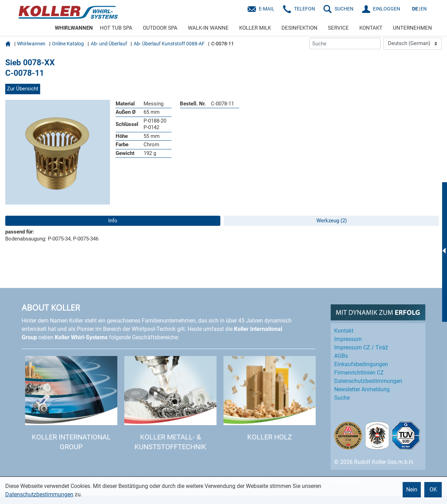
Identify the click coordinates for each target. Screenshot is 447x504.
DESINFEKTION (299, 28)
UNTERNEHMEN (412, 28)
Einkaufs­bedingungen (361, 364)
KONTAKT (371, 28)
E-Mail (267, 9)
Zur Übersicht (23, 89)
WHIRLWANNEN (74, 28)
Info (113, 221)
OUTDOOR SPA (160, 28)
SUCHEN (344, 9)
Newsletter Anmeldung (362, 389)
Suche (342, 398)
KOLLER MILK (255, 28)
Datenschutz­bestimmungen (368, 381)
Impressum (348, 339)
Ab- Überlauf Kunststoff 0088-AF (169, 44)
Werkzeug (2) (332, 221)
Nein (412, 490)
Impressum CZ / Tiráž (361, 347)
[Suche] (345, 43)
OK (433, 490)
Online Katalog (68, 44)
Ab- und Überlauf (109, 44)
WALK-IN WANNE (208, 28)
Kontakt (344, 331)
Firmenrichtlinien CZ (359, 373)
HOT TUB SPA (116, 28)
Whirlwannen (31, 44)
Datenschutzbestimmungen (39, 494)
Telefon (305, 9)
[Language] (413, 44)
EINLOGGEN (387, 9)
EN (424, 9)
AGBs (341, 356)
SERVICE (338, 28)
